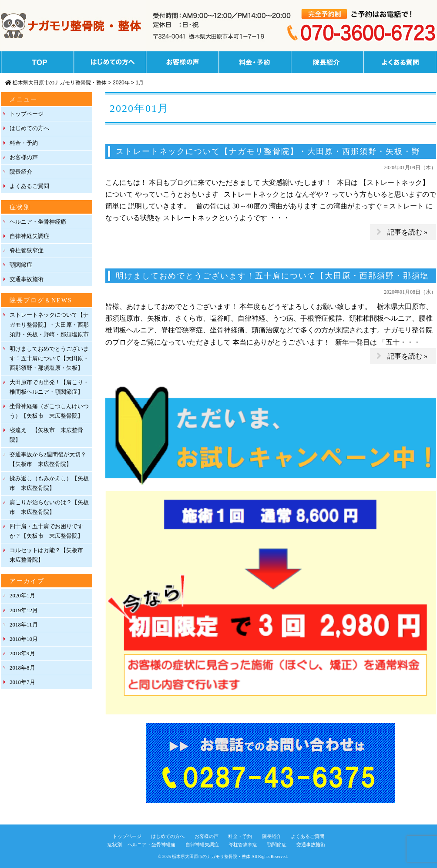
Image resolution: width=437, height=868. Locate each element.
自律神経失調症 (29, 236)
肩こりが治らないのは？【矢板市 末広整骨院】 (49, 507)
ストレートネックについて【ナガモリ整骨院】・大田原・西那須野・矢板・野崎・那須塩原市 (49, 324)
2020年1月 (22, 595)
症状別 (115, 845)
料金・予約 (24, 143)
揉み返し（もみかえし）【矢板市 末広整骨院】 (49, 483)
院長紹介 (21, 172)
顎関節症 (21, 265)
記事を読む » (407, 232)
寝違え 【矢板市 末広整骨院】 (46, 435)
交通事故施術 (27, 279)
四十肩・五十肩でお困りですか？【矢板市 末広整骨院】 (46, 531)
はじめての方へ (29, 128)
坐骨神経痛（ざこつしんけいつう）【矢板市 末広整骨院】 (49, 411)
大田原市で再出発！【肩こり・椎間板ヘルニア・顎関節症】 (49, 387)
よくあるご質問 (29, 186)
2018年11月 (24, 625)
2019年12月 (24, 610)
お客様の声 (24, 157)
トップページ (27, 114)
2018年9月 (22, 653)
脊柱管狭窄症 (27, 250)
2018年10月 (24, 639)
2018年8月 (22, 668)
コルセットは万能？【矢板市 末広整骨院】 (49, 555)
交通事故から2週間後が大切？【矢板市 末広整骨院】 (48, 459)
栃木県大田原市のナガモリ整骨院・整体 (211, 856)
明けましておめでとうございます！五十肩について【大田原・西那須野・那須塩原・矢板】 (49, 358)
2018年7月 (22, 682)
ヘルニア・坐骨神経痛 (38, 222)
